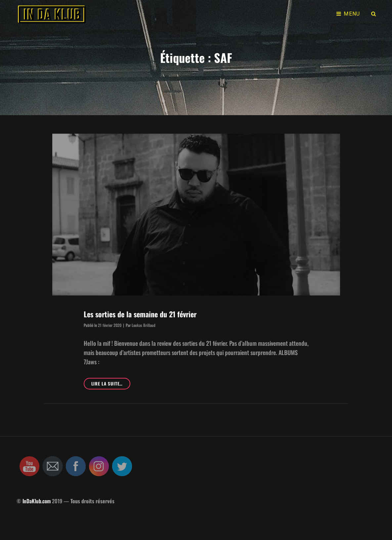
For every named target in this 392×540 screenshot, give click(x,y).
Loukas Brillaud (144, 325)
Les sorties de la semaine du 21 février (140, 314)
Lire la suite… (111, 385)
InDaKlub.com (37, 501)
